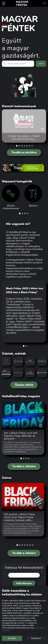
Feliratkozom (24, 583)
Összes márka (24, 385)
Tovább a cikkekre (24, 466)
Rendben (12, 638)
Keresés (41, 64)
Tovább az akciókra (24, 152)
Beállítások (36, 638)
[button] (17, 146)
